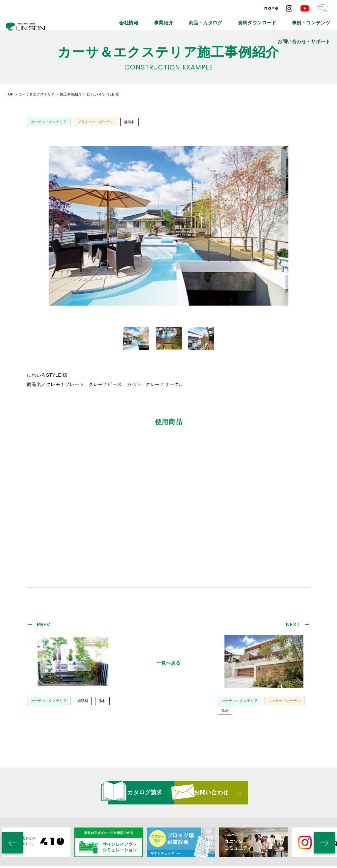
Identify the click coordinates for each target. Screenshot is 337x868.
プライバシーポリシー (242, 821)
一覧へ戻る (169, 591)
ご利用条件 (286, 821)
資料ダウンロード (217, 20)
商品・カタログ (175, 20)
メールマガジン (140, 821)
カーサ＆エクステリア (37, 94)
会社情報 (111, 20)
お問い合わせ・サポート (310, 20)
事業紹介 (140, 20)
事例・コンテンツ (261, 20)
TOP (10, 94)
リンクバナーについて (188, 821)
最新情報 (104, 821)
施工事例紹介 (71, 94)
